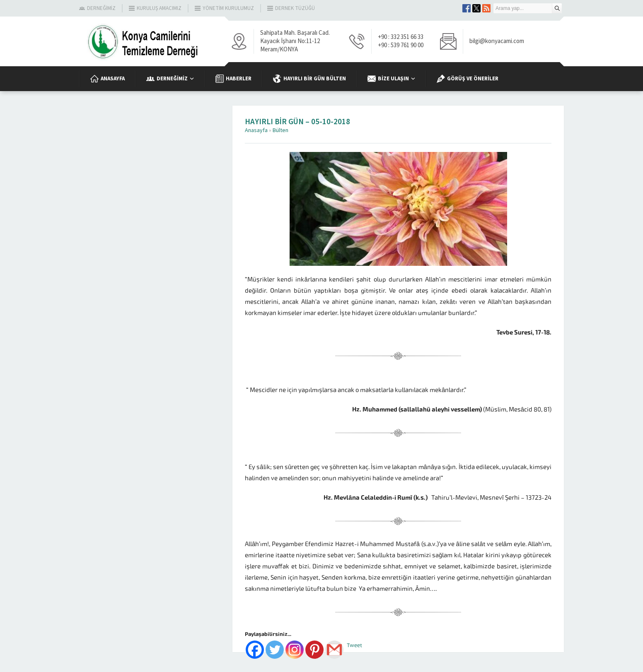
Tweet (354, 645)
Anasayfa (256, 130)
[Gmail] (334, 650)
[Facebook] (255, 650)
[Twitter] (275, 650)
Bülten (280, 130)
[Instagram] (295, 650)
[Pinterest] (314, 650)
